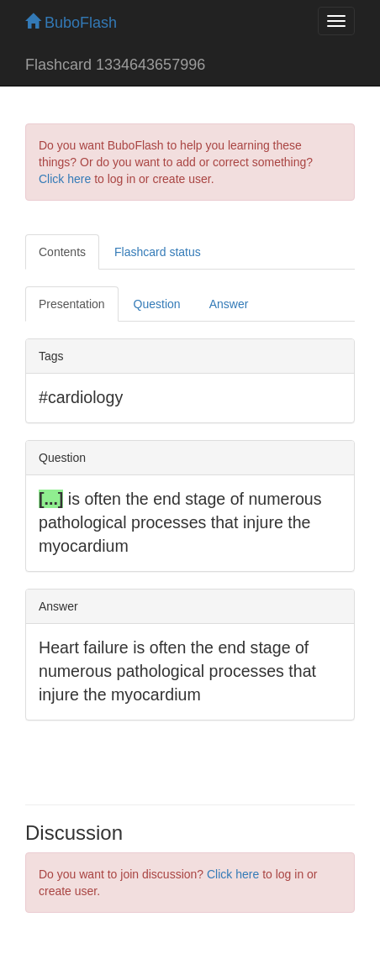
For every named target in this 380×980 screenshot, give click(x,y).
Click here (65, 179)
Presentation (72, 304)
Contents (62, 252)
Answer (229, 304)
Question (157, 304)
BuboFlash (71, 23)
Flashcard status (158, 252)
